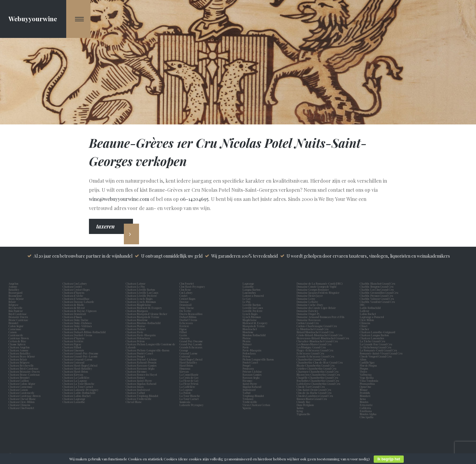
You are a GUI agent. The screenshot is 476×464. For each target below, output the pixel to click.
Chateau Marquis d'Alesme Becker (146, 314)
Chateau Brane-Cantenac (24, 374)
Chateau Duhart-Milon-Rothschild (84, 332)
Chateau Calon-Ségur (22, 384)
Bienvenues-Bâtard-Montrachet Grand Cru (323, 338)
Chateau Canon (18, 390)
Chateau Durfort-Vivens (77, 335)
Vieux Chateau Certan (257, 405)
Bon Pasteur (16, 311)
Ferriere (185, 326)
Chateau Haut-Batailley (77, 368)
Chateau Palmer (136, 329)
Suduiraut (250, 390)
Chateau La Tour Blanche (78, 384)
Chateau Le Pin (136, 286)
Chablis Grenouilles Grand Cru (379, 293)
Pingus (364, 368)
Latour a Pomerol (254, 296)
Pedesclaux (250, 353)
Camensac (15, 329)
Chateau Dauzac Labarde (78, 302)
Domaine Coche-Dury (310, 305)
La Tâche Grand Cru (372, 341)
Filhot (183, 332)
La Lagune (187, 390)
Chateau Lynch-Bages (139, 299)
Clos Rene (186, 290)
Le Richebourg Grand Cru (376, 347)
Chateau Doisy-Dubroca (77, 323)
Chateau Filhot (72, 347)
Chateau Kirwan (73, 374)
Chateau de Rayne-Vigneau (80, 311)
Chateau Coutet (72, 286)
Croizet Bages (188, 299)
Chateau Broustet (19, 378)
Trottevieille (250, 402)
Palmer (248, 344)
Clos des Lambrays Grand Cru (315, 396)
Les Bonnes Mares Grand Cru (314, 344)
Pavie (246, 347)
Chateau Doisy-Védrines (77, 326)
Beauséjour (15, 296)
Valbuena (366, 374)
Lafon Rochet (368, 314)
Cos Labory (187, 293)
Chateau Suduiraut (138, 390)
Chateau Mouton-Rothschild (143, 323)
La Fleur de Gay (190, 381)
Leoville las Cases (253, 308)
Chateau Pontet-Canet (139, 353)
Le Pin (247, 302)
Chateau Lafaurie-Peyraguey (81, 390)
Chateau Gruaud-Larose (78, 359)
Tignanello (303, 414)
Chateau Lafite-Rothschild (79, 393)
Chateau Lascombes (372, 338)
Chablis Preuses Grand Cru (376, 296)
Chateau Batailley (20, 353)
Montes (364, 402)
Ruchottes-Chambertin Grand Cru (318, 381)
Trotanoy (249, 399)
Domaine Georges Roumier (313, 290)
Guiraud (185, 356)
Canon (13, 332)
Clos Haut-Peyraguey (192, 286)
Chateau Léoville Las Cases (142, 293)
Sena (363, 399)
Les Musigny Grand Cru (311, 347)
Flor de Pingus (369, 365)
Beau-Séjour (16, 299)
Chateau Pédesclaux (138, 338)
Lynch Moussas (252, 317)
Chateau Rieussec (136, 371)
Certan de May (18, 341)
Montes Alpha (368, 414)
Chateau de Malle (73, 305)
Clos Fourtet (187, 283)
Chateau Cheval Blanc (22, 399)
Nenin (246, 341)
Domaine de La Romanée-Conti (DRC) (320, 283)
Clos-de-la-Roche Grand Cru (314, 393)
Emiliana (366, 411)
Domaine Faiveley (308, 311)
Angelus (13, 283)
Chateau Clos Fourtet (21, 408)
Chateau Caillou (19, 381)
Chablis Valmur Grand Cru (377, 299)
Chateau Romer (135, 378)
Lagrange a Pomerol (372, 317)
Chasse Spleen (17, 344)
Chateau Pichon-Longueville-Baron (148, 350)
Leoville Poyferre (253, 311)
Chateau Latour (136, 283)
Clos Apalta (367, 417)
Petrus (247, 356)
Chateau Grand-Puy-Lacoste (80, 356)
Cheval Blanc (134, 402)
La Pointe (186, 393)
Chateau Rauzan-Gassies (141, 365)
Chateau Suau (135, 387)
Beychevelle (16, 308)
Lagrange (249, 283)
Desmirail (186, 305)
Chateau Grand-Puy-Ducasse (80, 353)
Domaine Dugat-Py (309, 314)
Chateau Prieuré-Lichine (141, 359)
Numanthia (367, 384)
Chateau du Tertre (74, 329)
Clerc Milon (367, 320)
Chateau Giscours (73, 350)
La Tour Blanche (190, 396)
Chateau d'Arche (73, 296)
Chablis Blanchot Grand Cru (377, 283)
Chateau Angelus (19, 347)
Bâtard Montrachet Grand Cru (315, 332)
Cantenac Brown (19, 338)
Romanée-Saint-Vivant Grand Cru (381, 353)
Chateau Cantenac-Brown (25, 396)
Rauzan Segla (252, 378)
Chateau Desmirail (74, 314)
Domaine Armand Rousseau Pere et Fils (320, 317)
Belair (12, 302)
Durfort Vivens (189, 320)
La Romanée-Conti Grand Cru (378, 350)
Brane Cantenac (19, 320)
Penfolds (365, 393)
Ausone (13, 286)
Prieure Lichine (253, 371)
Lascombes (250, 293)
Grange (184, 350)
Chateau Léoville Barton (140, 290)
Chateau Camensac (20, 387)
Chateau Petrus (136, 341)
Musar (364, 390)
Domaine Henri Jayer (310, 296)
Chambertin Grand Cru (311, 359)
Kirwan (185, 371)
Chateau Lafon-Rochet (76, 396)
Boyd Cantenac (18, 314)
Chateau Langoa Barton (374, 335)
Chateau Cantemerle (22, 393)
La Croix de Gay (190, 378)
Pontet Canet (251, 362)
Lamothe (249, 286)
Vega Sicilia (367, 378)
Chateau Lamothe (74, 402)
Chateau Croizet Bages (76, 290)
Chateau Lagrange (74, 399)
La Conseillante (190, 374)
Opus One (366, 387)
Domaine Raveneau (309, 320)
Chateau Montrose (137, 320)
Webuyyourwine (33, 19)
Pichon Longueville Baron (259, 359)
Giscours (185, 338)
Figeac (183, 329)
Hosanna (185, 368)
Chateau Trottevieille (139, 399)
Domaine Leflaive (307, 302)
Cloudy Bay (304, 402)
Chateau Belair (18, 359)
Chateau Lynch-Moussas (141, 302)
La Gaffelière (187, 387)
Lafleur (365, 311)
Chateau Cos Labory (75, 283)
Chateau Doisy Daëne (75, 320)
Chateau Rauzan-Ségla (140, 368)
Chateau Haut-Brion (75, 371)
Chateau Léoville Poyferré (141, 296)
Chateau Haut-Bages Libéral (80, 365)
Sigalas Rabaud (253, 387)
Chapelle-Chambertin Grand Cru (317, 378)
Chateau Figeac (72, 344)
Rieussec (248, 381)
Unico (364, 371)
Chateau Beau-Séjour (22, 356)
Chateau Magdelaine (138, 305)
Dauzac (184, 302)
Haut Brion (187, 365)
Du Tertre (186, 311)
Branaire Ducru (19, 317)
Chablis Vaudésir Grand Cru (377, 302)
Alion (364, 359)
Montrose (249, 332)
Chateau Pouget (135, 356)
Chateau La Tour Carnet (78, 387)
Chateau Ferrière (73, 341)
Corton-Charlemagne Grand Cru (317, 326)
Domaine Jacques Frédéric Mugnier (318, 293)
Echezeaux (187, 323)
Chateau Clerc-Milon (22, 402)
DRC (362, 305)
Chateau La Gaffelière (76, 378)
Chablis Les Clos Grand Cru (377, 290)
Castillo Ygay (367, 362)
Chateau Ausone (19, 350)
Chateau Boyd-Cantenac (24, 368)
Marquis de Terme (254, 326)
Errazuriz (366, 405)
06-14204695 (194, 199)
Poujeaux (249, 368)
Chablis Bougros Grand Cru (377, 286)
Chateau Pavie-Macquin (141, 335)
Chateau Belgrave (19, 362)
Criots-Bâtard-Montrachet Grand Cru (320, 335)
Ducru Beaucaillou (191, 314)
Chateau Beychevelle (21, 365)
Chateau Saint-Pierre (139, 381)
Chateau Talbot (135, 393)
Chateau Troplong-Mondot (142, 396)
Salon (300, 408)
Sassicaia (185, 402)
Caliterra (365, 408)
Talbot (247, 393)
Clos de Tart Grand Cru (311, 387)
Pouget (247, 365)
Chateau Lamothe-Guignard (377, 332)
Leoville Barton (252, 305)
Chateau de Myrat (74, 308)
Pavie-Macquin (252, 350)
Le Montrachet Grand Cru (313, 329)
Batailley (15, 290)
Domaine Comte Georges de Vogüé (317, 286)
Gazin (184, 335)
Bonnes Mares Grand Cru (312, 399)
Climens (365, 323)
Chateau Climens (19, 405)
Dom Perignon (305, 405)
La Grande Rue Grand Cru (376, 344)
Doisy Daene (187, 308)
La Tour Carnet (190, 399)
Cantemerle (16, 335)
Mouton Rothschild (255, 335)
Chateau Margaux (138, 311)
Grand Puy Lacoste (191, 344)
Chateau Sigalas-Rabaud (141, 384)
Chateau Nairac (136, 326)
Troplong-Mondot (253, 396)
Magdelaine (250, 320)
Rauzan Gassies (253, 374)
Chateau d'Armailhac (76, 299)
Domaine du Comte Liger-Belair (316, 308)
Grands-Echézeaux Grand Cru (315, 356)
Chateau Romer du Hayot (141, 374)
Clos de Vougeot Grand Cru (376, 356)
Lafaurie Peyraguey (192, 405)
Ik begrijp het (389, 459)
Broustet (14, 323)
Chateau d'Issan (72, 317)
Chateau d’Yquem (73, 293)
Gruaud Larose (189, 353)
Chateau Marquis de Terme (143, 317)
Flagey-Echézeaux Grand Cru (315, 350)
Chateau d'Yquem (73, 338)
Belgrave (14, 305)
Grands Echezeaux (192, 347)
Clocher (365, 329)
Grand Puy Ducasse (192, 341)
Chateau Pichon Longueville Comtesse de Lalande (150, 346)
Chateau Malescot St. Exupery (144, 308)
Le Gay (247, 299)
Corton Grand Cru (308, 323)
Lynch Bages (250, 314)
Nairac (247, 338)
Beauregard (16, 293)
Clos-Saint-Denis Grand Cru (314, 390)
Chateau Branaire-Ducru (24, 371)
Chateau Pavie (134, 332)
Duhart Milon (189, 317)
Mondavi (366, 396)
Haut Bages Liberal (192, 359)
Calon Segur (17, 326)
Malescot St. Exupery (256, 323)
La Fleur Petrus (189, 384)
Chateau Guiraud (73, 362)
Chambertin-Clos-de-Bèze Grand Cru (320, 362)
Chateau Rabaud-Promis (141, 362)
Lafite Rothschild (370, 308)
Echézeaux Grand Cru (310, 353)
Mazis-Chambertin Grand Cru (316, 365)
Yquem (247, 408)
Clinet (364, 326)
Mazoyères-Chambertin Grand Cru (318, 374)
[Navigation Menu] (78, 19)
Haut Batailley (189, 362)
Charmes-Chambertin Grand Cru (318, 371)
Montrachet (250, 329)
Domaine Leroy (306, 299)
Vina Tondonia (369, 381)
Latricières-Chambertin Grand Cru (318, 384)
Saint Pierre (250, 384)
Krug (300, 411)
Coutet (184, 296)
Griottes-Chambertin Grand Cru (316, 368)
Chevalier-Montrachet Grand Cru (317, 341)
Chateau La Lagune (75, 381)
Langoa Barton (252, 290)
